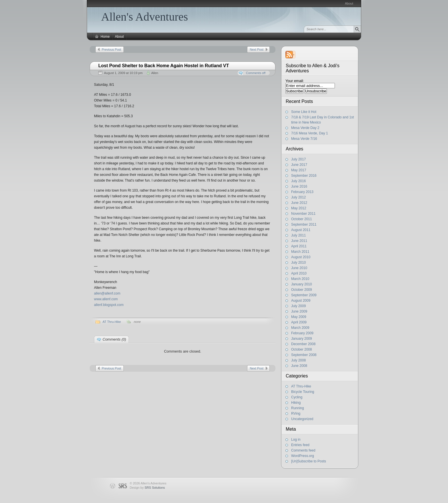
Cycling (297, 397)
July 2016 (298, 181)
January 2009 (302, 339)
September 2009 (304, 295)
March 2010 (300, 279)
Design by (147, 488)
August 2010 (301, 257)
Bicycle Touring (303, 392)
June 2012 (299, 203)
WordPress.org (303, 456)
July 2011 (298, 235)
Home (105, 37)
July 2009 (298, 306)
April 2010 (299, 273)
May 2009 (299, 317)
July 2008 (298, 360)
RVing (296, 413)
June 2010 (299, 268)
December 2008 (303, 344)
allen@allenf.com (107, 293)
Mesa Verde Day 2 (305, 128)
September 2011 (304, 224)
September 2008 (304, 355)
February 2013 (302, 192)
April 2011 (299, 246)
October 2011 (302, 219)
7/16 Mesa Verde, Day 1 (310, 133)
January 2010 (302, 284)
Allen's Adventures (145, 17)
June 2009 (299, 311)
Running (298, 408)
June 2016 (299, 186)
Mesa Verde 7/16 (304, 139)
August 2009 (301, 301)
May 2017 (299, 170)
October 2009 (302, 290)
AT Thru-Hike (301, 386)
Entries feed (300, 445)
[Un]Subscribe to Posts (309, 461)
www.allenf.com (106, 299)
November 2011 (303, 214)
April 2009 (299, 322)
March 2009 (300, 328)
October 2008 (302, 349)
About (349, 3)
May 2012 (299, 208)
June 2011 (299, 241)
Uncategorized (302, 419)
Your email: (295, 81)
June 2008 (299, 366)
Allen (155, 73)
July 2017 (298, 159)
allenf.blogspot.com (109, 305)
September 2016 (304, 176)
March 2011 (300, 252)
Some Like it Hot (304, 112)
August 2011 (301, 230)
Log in (296, 440)
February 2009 (302, 333)
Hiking (296, 403)
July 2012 (298, 197)
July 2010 (298, 263)
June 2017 (299, 165)
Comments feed (303, 450)
